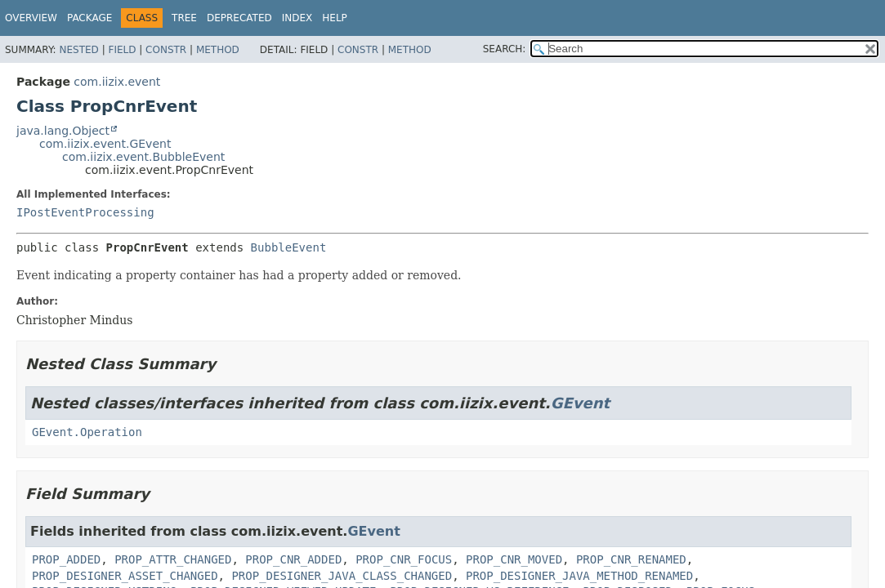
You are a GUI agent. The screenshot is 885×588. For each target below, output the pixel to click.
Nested (78, 50)
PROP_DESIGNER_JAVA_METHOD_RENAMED (579, 576)
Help (335, 18)
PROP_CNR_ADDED (293, 559)
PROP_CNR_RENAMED (631, 559)
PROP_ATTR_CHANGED (173, 559)
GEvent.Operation (87, 432)
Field (122, 50)
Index (297, 18)
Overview (31, 18)
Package (89, 18)
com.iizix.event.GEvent (105, 144)
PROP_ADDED (66, 559)
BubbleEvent (289, 247)
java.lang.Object (63, 131)
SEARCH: (505, 49)
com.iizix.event (117, 82)
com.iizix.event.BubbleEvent (143, 157)
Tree (184, 18)
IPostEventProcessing (85, 212)
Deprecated (239, 18)
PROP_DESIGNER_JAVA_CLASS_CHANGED (342, 576)
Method (218, 50)
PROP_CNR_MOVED (514, 559)
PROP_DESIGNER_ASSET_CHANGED (125, 576)
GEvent (580, 403)
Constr (166, 50)
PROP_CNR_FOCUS (404, 559)
